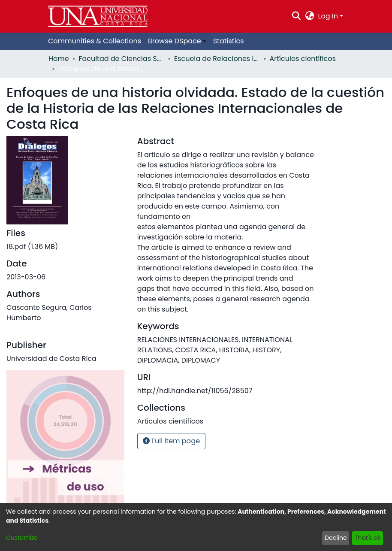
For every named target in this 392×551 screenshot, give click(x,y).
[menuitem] (309, 16)
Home (59, 59)
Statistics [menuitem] (229, 41)
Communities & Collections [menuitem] (95, 41)
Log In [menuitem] (328, 16)
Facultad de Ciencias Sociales (121, 59)
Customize (22, 538)
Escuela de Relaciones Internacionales (217, 59)
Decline (336, 538)
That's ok (368, 538)
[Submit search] (297, 16)
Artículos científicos (303, 59)
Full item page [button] (172, 441)
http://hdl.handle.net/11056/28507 (195, 391)
